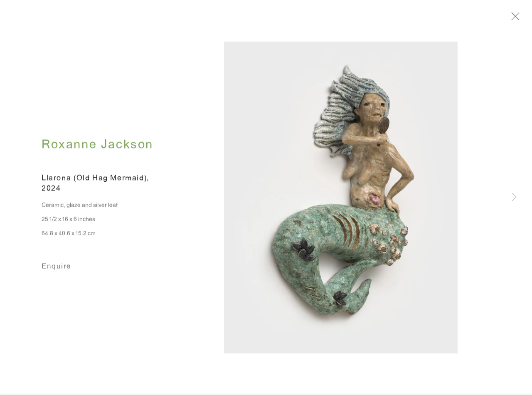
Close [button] (516, 19)
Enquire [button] (56, 270)
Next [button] (514, 198)
